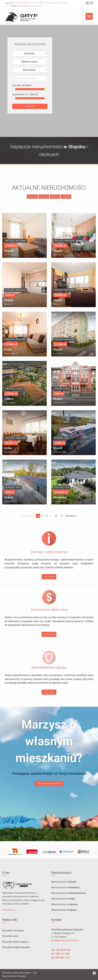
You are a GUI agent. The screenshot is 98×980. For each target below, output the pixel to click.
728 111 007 (31, 3)
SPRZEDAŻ (66, 196)
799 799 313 (43, 3)
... (51, 516)
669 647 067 (54, 3)
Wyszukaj (30, 106)
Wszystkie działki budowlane (16, 947)
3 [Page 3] (47, 516)
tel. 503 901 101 (61, 958)
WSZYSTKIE (32, 196)
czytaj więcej (49, 577)
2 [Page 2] (42, 516)
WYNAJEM (55, 196)
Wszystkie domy (10, 936)
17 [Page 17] (61, 516)
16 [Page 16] (56, 516)
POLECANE (44, 196)
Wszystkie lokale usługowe (15, 942)
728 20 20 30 (19, 3)
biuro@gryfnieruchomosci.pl (29, 6)
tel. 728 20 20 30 (61, 950)
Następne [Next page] (70, 516)
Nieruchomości (64, 882)
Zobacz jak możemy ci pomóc (49, 783)
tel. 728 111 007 (61, 954)
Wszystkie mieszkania (13, 931)
